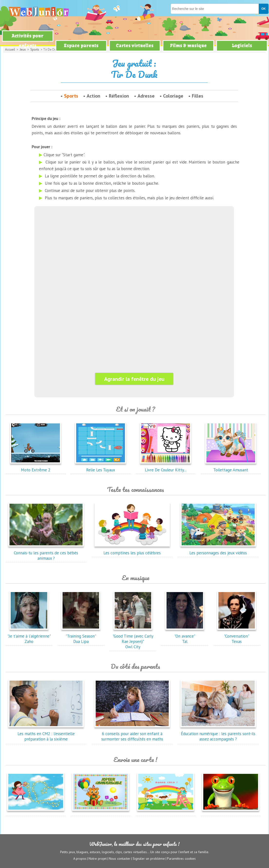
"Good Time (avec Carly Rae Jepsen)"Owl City (133, 639)
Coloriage (173, 96)
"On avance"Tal (185, 636)
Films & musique (188, 46)
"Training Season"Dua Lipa (81, 636)
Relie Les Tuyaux (101, 467)
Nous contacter (120, 859)
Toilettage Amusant (231, 467)
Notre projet (98, 859)
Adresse (146, 96)
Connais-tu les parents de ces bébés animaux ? (46, 553)
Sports (71, 96)
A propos (80, 859)
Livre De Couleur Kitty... (166, 467)
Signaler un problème (149, 859)
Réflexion (119, 96)
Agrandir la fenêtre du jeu (134, 379)
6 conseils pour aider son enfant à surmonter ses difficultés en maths (132, 734)
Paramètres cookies (181, 859)
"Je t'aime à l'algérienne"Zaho (29, 636)
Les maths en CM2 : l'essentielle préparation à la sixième (46, 734)
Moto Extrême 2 (36, 467)
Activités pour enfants (28, 41)
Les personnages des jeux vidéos (218, 550)
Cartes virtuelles (135, 46)
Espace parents (81, 46)
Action (93, 96)
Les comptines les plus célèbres (132, 550)
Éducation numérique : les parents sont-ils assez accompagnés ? (218, 734)
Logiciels (242, 46)
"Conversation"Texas (237, 636)
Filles (198, 96)
